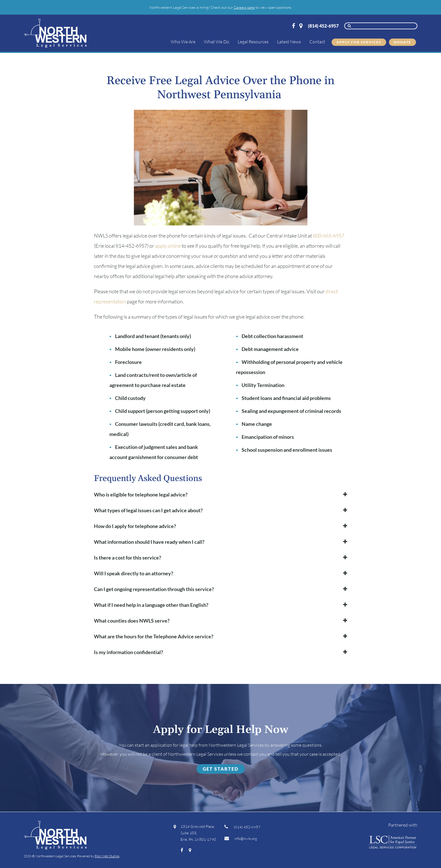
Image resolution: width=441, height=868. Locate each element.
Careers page (244, 7)
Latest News (289, 42)
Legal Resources (253, 42)
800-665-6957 (328, 236)
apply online (168, 246)
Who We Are (183, 42)
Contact (317, 42)
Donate (402, 42)
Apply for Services (359, 42)
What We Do (217, 42)
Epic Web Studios (107, 856)
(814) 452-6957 (323, 26)
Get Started (221, 769)
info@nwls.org (241, 838)
